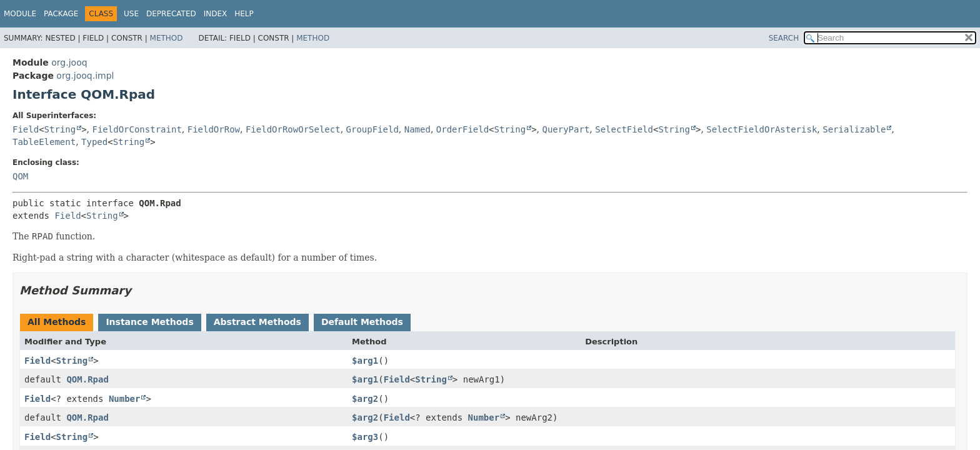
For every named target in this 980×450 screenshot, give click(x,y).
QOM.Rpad (87, 379)
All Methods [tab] (57, 322)
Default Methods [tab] (362, 322)
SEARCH (784, 38)
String (60, 129)
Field (26, 129)
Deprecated (171, 14)
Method (167, 38)
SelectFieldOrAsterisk (762, 129)
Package (61, 14)
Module (20, 14)
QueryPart (566, 129)
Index (216, 14)
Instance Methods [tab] (149, 322)
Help (244, 14)
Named (417, 129)
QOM (20, 176)
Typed (94, 142)
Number (125, 399)
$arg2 (365, 399)
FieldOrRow (214, 129)
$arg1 (365, 361)
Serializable (854, 129)
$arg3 (365, 437)
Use (131, 14)
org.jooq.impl (85, 76)
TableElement (44, 142)
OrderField (462, 129)
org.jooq (69, 62)
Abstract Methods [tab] (257, 322)
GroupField (372, 129)
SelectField (624, 129)
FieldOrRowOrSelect (293, 129)
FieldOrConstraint (137, 129)
